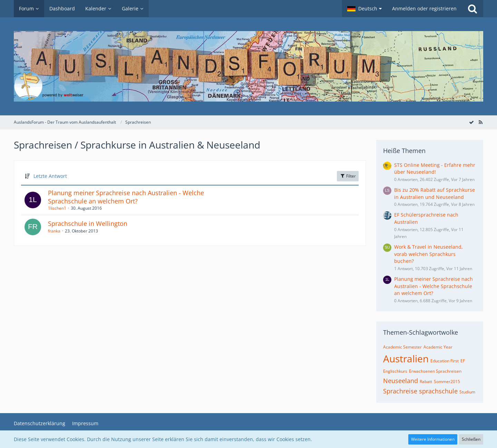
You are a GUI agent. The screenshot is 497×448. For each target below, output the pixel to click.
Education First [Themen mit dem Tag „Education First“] (445, 361)
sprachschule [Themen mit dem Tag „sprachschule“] (438, 391)
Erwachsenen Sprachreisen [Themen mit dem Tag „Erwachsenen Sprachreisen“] (435, 371)
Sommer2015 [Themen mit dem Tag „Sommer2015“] (447, 382)
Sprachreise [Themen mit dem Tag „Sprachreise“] (400, 391)
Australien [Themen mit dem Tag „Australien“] (406, 359)
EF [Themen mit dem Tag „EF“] (463, 361)
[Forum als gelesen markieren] (471, 122)
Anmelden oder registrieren (424, 8)
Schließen (471, 439)
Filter (348, 176)
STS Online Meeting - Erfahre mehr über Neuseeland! (435, 169)
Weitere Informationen (433, 439)
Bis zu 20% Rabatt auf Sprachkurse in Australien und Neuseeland (435, 193)
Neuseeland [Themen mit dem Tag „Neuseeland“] (401, 381)
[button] (364, 9)
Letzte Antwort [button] (50, 176)
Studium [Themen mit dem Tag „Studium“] (467, 392)
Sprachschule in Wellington (88, 223)
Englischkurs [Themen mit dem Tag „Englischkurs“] (395, 371)
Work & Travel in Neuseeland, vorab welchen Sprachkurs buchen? (428, 254)
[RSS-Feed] (480, 122)
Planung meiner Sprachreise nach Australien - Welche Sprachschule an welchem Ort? (126, 197)
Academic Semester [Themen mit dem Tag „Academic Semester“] (402, 347)
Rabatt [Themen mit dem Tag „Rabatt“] (426, 382)
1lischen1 (57, 208)
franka (54, 231)
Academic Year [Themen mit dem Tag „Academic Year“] (438, 347)
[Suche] (472, 9)
